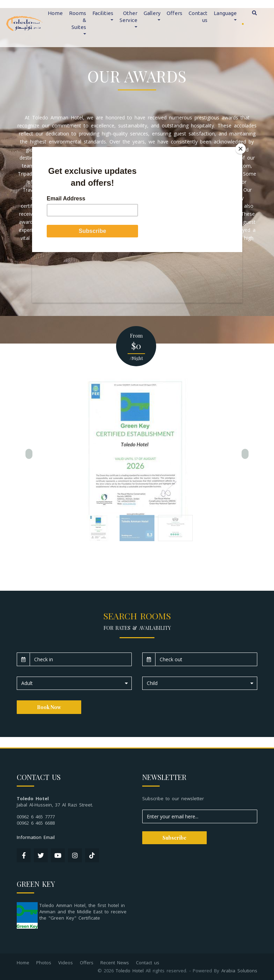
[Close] (241, 149)
